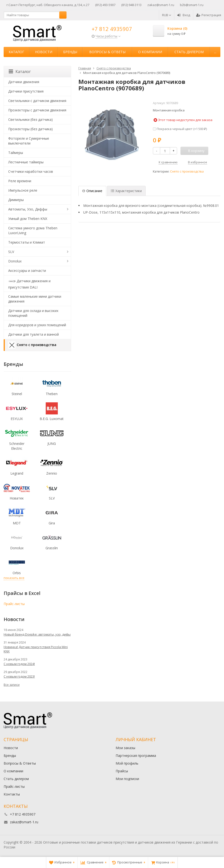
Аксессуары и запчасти (27, 271)
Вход (184, 15)
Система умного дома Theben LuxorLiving (33, 230)
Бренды (70, 52)
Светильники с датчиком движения (37, 101)
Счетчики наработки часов (31, 171)
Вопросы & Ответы (107, 52)
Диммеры (16, 200)
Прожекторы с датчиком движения (37, 110)
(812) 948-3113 (131, 5)
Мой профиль (127, 763)
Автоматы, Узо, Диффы (28, 209)
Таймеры (16, 153)
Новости (44, 52)
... (215, 52)
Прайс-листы (14, 604)
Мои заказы (125, 748)
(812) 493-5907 (105, 5)
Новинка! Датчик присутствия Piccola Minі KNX (36, 649)
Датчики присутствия (26, 91)
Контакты (12, 794)
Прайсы (122, 771)
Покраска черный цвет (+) (180, 129)
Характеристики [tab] (126, 191)
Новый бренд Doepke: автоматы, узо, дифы (37, 634)
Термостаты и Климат (27, 242)
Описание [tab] (92, 191)
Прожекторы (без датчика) (30, 129)
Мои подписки (127, 779)
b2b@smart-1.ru (192, 5)
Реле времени (20, 181)
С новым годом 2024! (19, 664)
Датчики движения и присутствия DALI (29, 284)
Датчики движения (24, 82)
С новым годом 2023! (19, 676)
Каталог (16, 52)
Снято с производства (187, 171)
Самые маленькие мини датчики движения (35, 299)
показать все (14, 578)
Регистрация (209, 15)
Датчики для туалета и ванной (34, 334)
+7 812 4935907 (112, 29)
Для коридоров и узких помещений (37, 325)
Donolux (15, 261)
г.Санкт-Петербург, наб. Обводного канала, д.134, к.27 (48, 5)
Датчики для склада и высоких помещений (33, 313)
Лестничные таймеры (26, 162)
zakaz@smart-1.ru (161, 5)
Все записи (12, 685)
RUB (167, 15)
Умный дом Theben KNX (28, 219)
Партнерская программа (136, 756)
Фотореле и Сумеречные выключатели (29, 141)
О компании (150, 52)
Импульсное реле (23, 190)
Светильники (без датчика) (30, 119)
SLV (11, 252)
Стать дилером (189, 52)
